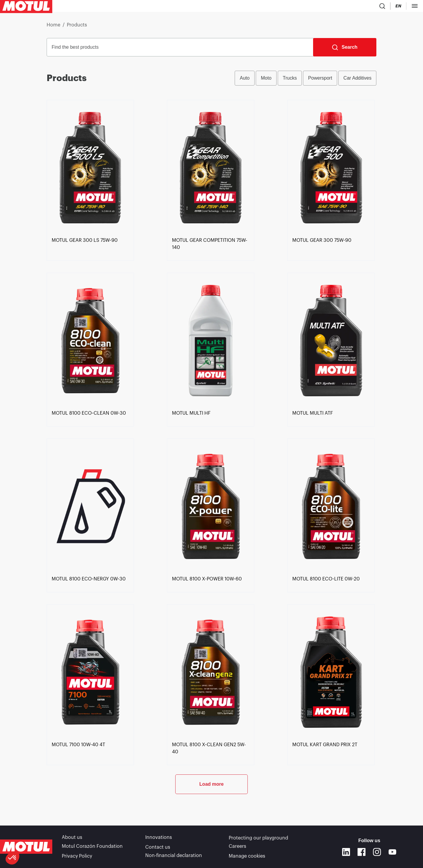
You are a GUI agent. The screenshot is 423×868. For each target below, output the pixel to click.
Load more (211, 806)
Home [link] (53, 27)
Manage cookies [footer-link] (247, 856)
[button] (12, 858)
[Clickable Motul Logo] (26, 7)
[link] (180, 7)
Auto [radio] (245, 80)
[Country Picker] (363, 7)
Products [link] (77, 27)
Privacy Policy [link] (77, 856)
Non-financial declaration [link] (174, 856)
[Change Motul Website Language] (380, 7)
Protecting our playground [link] (258, 839)
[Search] (345, 50)
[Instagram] (377, 853)
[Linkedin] (346, 853)
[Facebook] (362, 853)
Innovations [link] (159, 839)
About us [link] (72, 839)
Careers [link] (237, 848)
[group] (306, 81)
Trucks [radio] (290, 80)
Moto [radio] (266, 80)
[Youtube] (392, 853)
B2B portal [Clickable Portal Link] (405, 7)
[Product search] (345, 7)
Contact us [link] (158, 848)
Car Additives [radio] (357, 80)
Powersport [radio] (320, 80)
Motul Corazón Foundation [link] (92, 848)
